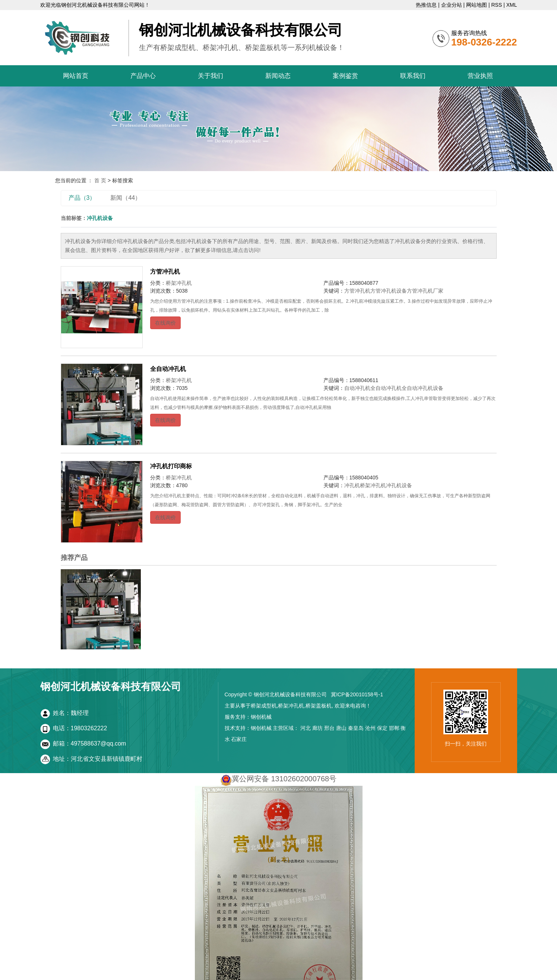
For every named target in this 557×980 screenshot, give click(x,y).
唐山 (341, 728)
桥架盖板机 (319, 706)
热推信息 (426, 5)
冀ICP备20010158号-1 (357, 694)
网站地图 (477, 5)
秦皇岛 (356, 728)
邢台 (329, 728)
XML (512, 5)
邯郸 (394, 728)
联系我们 (413, 76)
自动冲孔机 (357, 388)
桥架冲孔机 (179, 283)
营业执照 (480, 76)
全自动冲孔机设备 (423, 388)
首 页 (100, 180)
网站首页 (76, 76)
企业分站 (452, 5)
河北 (306, 728)
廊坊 (317, 728)
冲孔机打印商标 (171, 466)
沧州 (370, 728)
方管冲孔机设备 (389, 291)
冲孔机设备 (399, 485)
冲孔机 (352, 485)
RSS (496, 5)
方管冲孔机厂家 (425, 291)
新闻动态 (278, 76)
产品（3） (82, 198)
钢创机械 (261, 717)
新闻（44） (126, 198)
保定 (382, 728)
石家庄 (239, 739)
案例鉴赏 (345, 76)
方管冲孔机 (165, 272)
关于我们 (211, 76)
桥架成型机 (264, 706)
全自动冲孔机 (168, 369)
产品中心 (143, 76)
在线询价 (165, 323)
